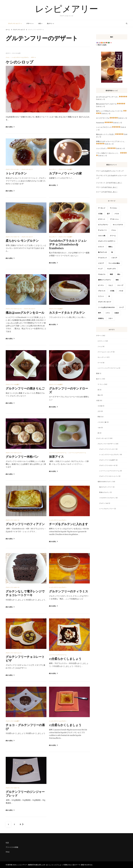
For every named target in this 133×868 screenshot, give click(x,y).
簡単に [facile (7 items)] (111, 247)
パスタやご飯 (102, 422)
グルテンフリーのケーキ (13, 237)
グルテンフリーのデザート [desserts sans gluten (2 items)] (107, 241)
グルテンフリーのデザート (106, 444)
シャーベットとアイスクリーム (58, 453)
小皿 (39, 24)
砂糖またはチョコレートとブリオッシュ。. (111, 141)
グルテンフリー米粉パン (22, 456)
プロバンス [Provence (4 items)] (102, 291)
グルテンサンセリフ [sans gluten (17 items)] (105, 302)
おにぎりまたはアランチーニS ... (107, 97)
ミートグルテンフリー (107, 509)
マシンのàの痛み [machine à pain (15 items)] (114, 263)
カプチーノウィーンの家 (65, 173)
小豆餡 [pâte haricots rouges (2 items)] (112, 291)
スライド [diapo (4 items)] (101, 247)
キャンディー (53, 169)
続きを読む (10, 127)
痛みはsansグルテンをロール (25, 312)
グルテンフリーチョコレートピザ (25, 658)
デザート (29, 24)
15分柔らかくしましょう (65, 658)
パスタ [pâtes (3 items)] (121, 291)
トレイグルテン (16, 173)
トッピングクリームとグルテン (20, 57)
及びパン (50, 24)
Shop (8, 852)
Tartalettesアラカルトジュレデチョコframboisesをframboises (68, 244)
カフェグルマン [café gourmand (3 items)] (103, 225)
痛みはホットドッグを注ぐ (105, 134)
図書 (98, 373)
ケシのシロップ (20, 62)
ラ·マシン (101, 384)
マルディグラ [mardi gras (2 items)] (111, 269)
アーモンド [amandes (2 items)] (102, 208)
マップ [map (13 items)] (100, 269)
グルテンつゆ (104, 503)
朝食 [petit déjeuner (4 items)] (117, 280)
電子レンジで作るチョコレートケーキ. (110, 111)
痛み (99, 395)
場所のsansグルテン (105, 482)
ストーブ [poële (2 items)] (120, 285)
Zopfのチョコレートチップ (114, 171)
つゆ (99, 428)
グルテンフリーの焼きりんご (25, 388)
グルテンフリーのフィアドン (25, 524)
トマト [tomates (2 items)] (108, 313)
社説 (7, 842)
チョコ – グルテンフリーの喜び (25, 726)
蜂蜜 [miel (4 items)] (111, 274)
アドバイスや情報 (12, 847)
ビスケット (101, 341)
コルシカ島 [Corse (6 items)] (102, 236)
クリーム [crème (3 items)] (113, 236)
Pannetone (100, 123)
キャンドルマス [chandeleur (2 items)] (118, 225)
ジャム (8, 57)
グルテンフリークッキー (13, 169)
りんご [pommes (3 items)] (111, 285)
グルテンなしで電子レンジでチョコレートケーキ (25, 593)
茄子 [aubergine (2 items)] (108, 214)
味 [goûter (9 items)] (112, 252)
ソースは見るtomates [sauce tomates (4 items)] (106, 307)
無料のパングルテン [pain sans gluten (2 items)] (105, 280)
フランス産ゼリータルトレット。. (108, 153)
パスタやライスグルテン (107, 498)
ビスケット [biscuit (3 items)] (102, 219)
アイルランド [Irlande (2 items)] (102, 258)
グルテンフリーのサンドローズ (69, 390)
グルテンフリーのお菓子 (65, 169)
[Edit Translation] (97, 45)
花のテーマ (76, 865)
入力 (99, 411)
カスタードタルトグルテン (67, 312)
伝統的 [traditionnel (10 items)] (117, 313)
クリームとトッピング (105, 352)
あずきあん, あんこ (116, 183)
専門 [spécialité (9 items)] (100, 313)
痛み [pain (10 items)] (119, 274)
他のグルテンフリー (106, 487)
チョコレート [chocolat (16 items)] (102, 230)
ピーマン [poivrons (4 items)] (101, 285)
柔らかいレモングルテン (22, 240)
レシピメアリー (67, 9)
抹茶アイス (56, 456)
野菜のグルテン (104, 492)
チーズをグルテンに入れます (69, 524)
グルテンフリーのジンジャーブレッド (25, 793)
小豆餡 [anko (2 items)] (100, 214)
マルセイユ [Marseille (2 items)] (102, 274)
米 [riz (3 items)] (109, 296)
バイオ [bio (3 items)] (117, 214)
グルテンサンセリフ (14, 24)
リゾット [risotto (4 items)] (101, 296)
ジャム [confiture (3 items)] (114, 230)
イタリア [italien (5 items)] (101, 263)
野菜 (99, 417)
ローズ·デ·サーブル (103, 118)
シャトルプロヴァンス (104, 127)
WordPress (88, 865)
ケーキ (100, 363)
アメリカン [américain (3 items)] (114, 208)
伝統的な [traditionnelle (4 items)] (101, 318)
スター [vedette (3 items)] (111, 318)
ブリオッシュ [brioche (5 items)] (114, 219)
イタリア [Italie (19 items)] (114, 258)
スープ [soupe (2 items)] (121, 307)
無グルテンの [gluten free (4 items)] (102, 252)
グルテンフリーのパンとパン (14, 309)
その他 (100, 406)
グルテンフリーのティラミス (69, 591)
